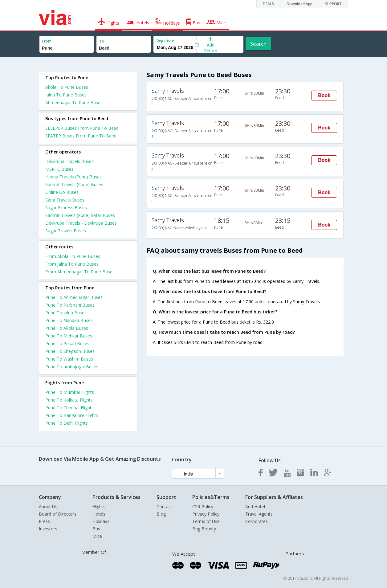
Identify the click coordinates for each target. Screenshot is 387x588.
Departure (165, 41)
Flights (99, 506)
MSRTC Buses (59, 169)
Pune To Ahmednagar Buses (74, 297)
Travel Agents (259, 514)
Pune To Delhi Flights (67, 423)
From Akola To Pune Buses (73, 256)
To (102, 41)
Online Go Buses (62, 192)
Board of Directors (58, 514)
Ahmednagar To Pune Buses (74, 102)
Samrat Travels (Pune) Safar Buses (80, 215)
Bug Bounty (204, 529)
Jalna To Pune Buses (66, 95)
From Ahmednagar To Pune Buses (80, 272)
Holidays (101, 521)
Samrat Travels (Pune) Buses (74, 184)
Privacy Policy (206, 514)
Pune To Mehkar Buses (69, 336)
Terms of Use (206, 521)
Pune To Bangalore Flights (72, 415)
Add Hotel (255, 506)
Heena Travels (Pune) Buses (73, 177)
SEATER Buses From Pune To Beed (81, 136)
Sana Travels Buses (65, 200)
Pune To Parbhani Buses (70, 305)
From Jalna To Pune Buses (72, 264)
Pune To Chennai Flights (69, 408)
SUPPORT (333, 4)
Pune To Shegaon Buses (70, 351)
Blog (161, 514)
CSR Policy (203, 506)
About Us (48, 506)
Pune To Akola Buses (67, 328)
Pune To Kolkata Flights (69, 400)
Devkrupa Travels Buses (69, 161)
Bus (96, 529)
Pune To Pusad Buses (67, 343)
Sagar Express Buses (66, 208)
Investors (48, 529)
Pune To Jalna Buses (66, 313)
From (47, 41)
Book (324, 95)
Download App (299, 4)
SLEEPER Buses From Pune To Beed (82, 128)
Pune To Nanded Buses (69, 320)
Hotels (99, 514)
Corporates (257, 521)
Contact (164, 506)
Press (44, 521)
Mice (97, 536)
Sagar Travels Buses (66, 231)
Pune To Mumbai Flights (70, 392)
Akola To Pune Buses (67, 87)
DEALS (268, 4)
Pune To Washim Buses (69, 359)
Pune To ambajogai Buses (72, 367)
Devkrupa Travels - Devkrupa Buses (81, 223)
